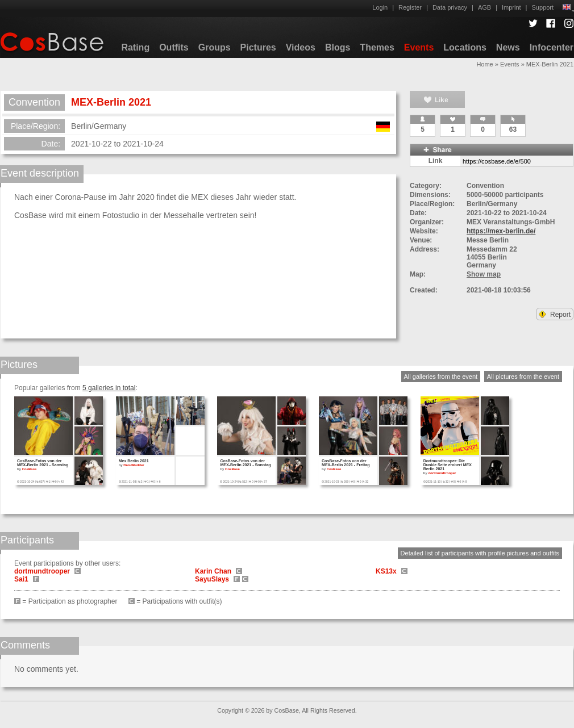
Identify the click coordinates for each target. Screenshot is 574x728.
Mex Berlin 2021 (134, 461)
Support (542, 7)
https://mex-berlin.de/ (501, 231)
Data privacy (450, 7)
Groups (215, 47)
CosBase (30, 469)
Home (484, 64)
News (508, 47)
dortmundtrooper (442, 473)
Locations (465, 47)
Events (419, 47)
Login (380, 7)
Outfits (174, 47)
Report (555, 315)
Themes (377, 47)
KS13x (386, 571)
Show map (484, 274)
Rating (135, 47)
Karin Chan (213, 571)
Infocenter (552, 47)
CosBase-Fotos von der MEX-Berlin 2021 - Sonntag (245, 463)
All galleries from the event (441, 376)
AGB (484, 7)
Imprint (511, 7)
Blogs (338, 47)
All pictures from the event (523, 376)
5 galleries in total (109, 388)
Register (410, 7)
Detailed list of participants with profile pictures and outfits (480, 553)
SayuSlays (212, 579)
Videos (301, 47)
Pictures (258, 47)
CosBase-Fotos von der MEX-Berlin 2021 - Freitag (346, 463)
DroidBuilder (134, 465)
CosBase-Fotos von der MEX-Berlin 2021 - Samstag (43, 463)
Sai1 (21, 579)
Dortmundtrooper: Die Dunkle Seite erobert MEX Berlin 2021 (448, 465)
